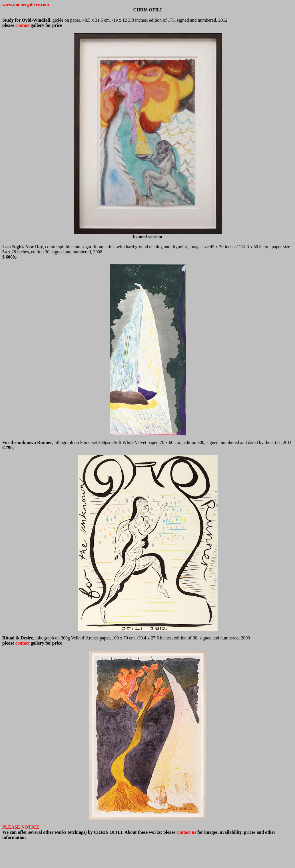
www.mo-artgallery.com (26, 5)
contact (23, 25)
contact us (186, 832)
